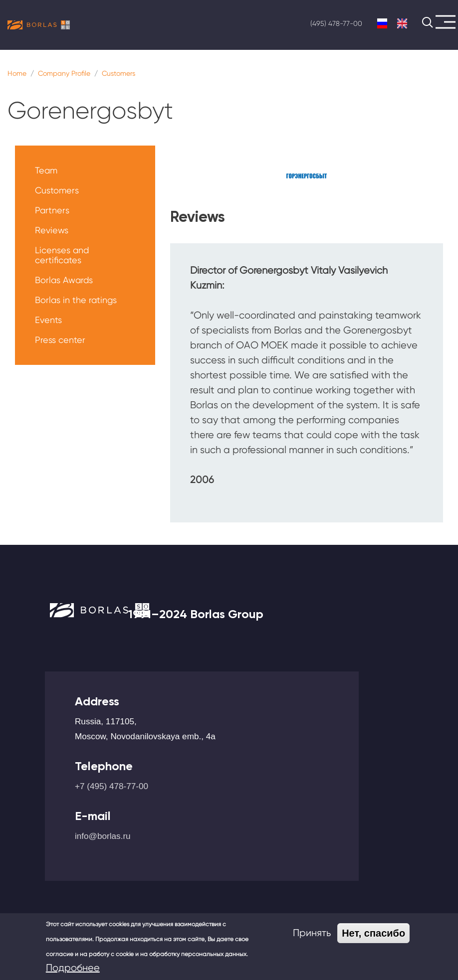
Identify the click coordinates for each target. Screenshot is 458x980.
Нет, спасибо (373, 933)
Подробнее (73, 968)
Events (48, 320)
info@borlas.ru (103, 836)
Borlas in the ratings (76, 300)
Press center (60, 340)
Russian (382, 23)
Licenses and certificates (62, 255)
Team (46, 170)
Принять (312, 933)
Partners (52, 210)
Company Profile (64, 73)
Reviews (52, 230)
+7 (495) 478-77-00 (112, 786)
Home (17, 73)
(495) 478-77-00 (336, 23)
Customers (118, 73)
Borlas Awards (64, 280)
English (402, 23)
